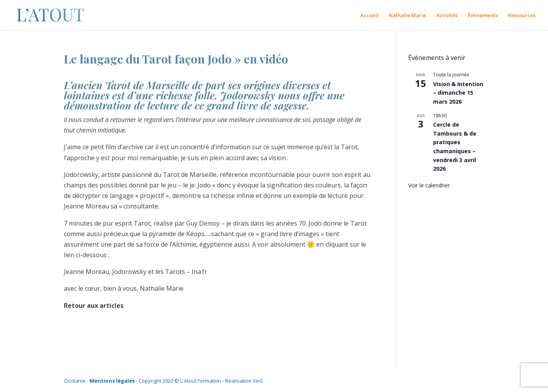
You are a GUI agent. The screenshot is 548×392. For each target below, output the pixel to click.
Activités (447, 16)
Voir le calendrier (429, 185)
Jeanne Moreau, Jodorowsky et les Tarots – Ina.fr (136, 272)
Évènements (483, 16)
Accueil (369, 16)
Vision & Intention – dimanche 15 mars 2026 (458, 93)
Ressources (522, 16)
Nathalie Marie (407, 16)
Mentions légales (112, 381)
